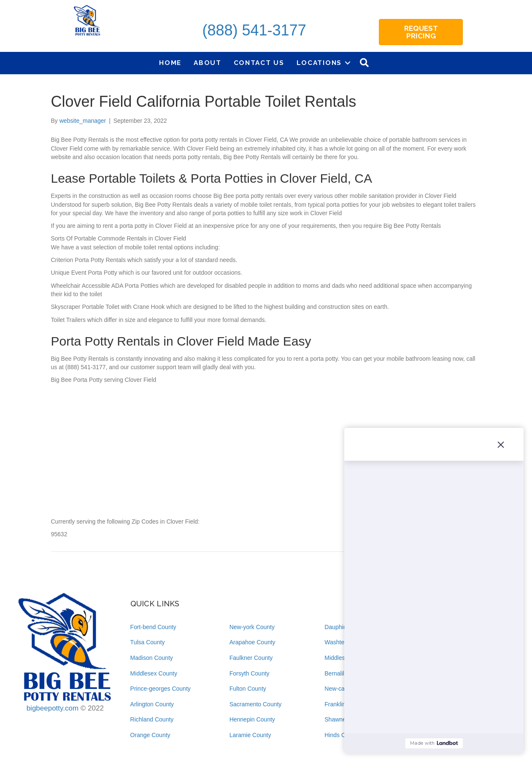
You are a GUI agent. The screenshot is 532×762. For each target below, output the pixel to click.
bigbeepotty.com (53, 708)
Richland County (152, 719)
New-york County (252, 627)
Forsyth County (250, 673)
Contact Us (259, 63)
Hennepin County (252, 719)
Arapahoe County (252, 642)
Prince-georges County (161, 689)
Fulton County (248, 689)
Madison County (152, 658)
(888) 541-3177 (254, 30)
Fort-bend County (153, 627)
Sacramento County (256, 704)
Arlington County (152, 704)
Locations (319, 63)
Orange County (150, 735)
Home (170, 63)
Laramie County (250, 735)
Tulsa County (148, 642)
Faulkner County (251, 658)
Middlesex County (154, 673)
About (208, 63)
